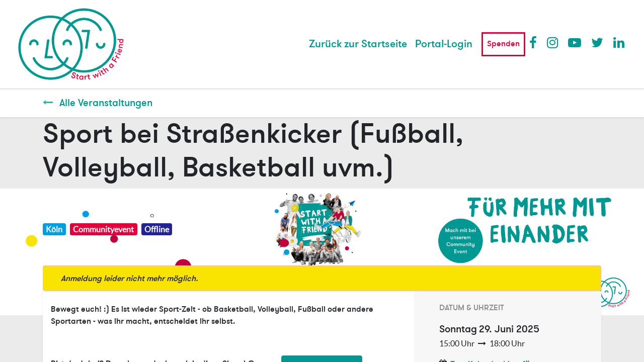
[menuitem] (358, 44)
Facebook (535, 42)
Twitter (597, 42)
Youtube (574, 42)
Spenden (503, 44)
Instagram (553, 42)
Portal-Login (444, 44)
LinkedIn (619, 42)
